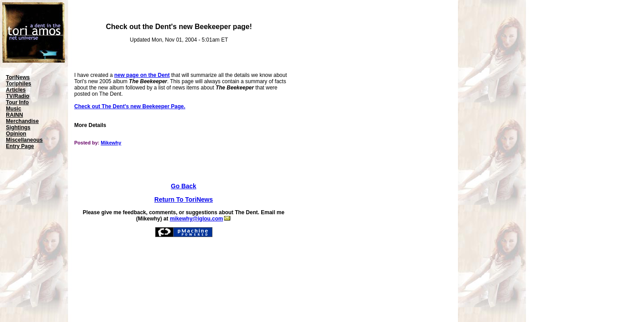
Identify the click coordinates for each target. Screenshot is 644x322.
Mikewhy (111, 143)
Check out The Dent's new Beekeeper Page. (130, 106)
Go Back (184, 186)
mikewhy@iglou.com (200, 219)
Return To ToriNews (184, 199)
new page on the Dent (142, 75)
